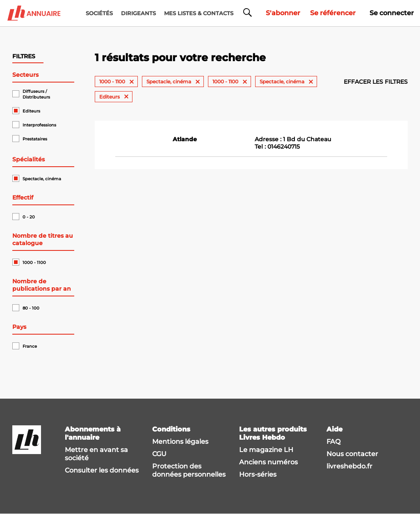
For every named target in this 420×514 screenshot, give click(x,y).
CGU (159, 454)
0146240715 (284, 147)
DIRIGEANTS (138, 13)
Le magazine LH (266, 450)
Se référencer (333, 13)
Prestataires (35, 139)
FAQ (333, 442)
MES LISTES (199, 13)
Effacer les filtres (376, 82)
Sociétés (99, 13)
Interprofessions (39, 125)
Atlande (185, 139)
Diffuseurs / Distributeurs (36, 94)
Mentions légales (180, 442)
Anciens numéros (268, 462)
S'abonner (283, 13)
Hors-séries (258, 474)
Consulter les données (102, 470)
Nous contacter (352, 454)
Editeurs (31, 111)
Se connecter (392, 13)
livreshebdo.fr (349, 466)
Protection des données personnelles (189, 470)
